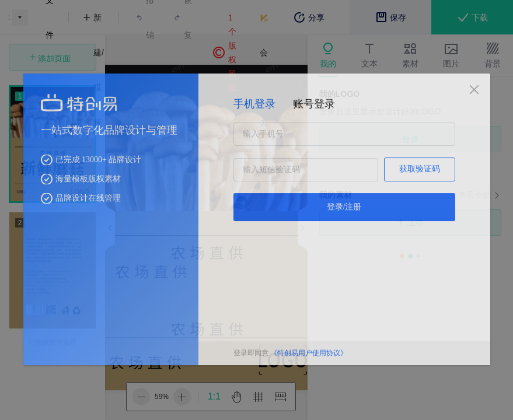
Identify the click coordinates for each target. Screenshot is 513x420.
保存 (391, 17)
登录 (410, 139)
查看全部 (474, 195)
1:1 (214, 396)
